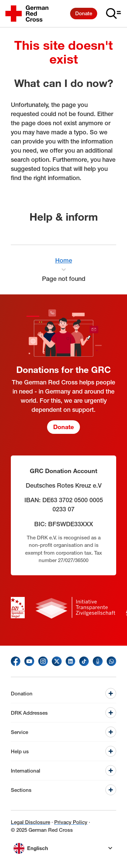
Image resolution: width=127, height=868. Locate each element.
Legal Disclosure (30, 822)
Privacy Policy (71, 822)
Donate (84, 13)
